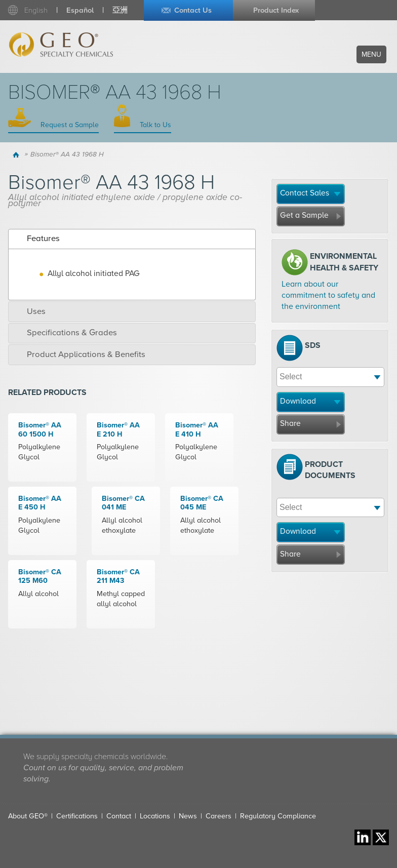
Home (17, 154)
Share (290, 423)
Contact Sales (305, 193)
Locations (155, 816)
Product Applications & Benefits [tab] (79, 354)
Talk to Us (154, 125)
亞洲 (120, 10)
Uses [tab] (29, 311)
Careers (219, 816)
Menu (371, 54)
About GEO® (28, 816)
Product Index (276, 10)
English (36, 10)
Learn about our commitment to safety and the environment (328, 295)
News (188, 816)
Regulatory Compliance (278, 816)
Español (80, 10)
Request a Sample (69, 125)
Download (298, 401)
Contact (119, 816)
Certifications (77, 816)
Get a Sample (304, 215)
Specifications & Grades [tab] (65, 333)
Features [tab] (36, 239)
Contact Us (193, 10)
